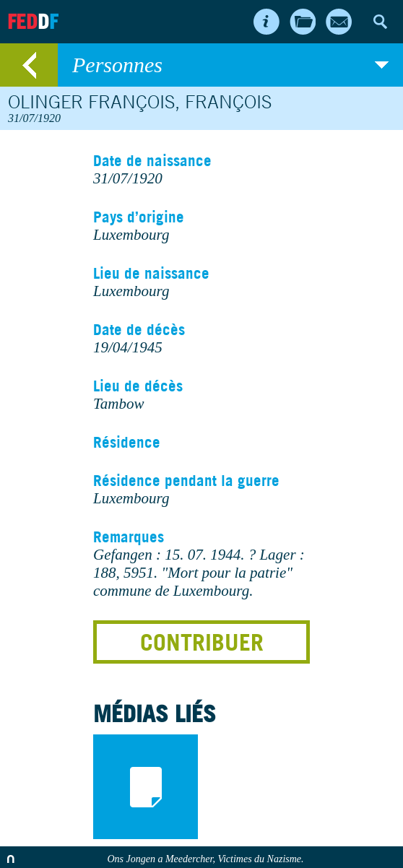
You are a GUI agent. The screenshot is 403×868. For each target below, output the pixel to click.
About (266, 22)
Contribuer (202, 642)
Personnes (230, 65)
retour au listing (29, 65)
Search (380, 22)
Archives (303, 22)
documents (146, 787)
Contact (339, 22)
